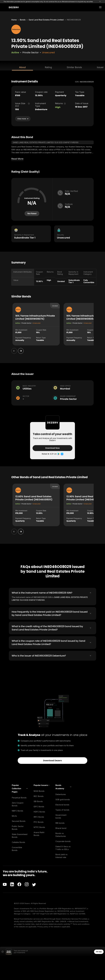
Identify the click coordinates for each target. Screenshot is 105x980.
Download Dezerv (53, 760)
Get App (99, 952)
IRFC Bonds (39, 817)
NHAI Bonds (39, 791)
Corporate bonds (63, 841)
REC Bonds (39, 796)
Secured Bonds (19, 821)
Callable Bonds (18, 842)
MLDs (14, 816)
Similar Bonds (74, 67)
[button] (20, 788)
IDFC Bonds (39, 807)
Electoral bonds (62, 805)
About (22, 67)
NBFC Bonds (17, 811)
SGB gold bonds (63, 800)
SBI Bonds (38, 801)
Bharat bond (61, 828)
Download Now (52, 448)
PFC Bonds (39, 822)
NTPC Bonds (39, 827)
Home (14, 20)
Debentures (61, 794)
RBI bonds (60, 823)
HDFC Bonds (39, 812)
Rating (48, 67)
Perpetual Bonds (19, 798)
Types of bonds (62, 810)
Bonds (23, 20)
